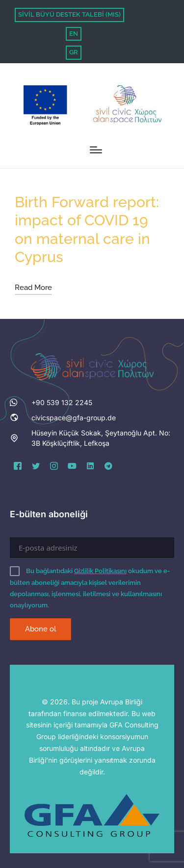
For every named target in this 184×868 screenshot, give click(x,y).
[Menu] (96, 150)
